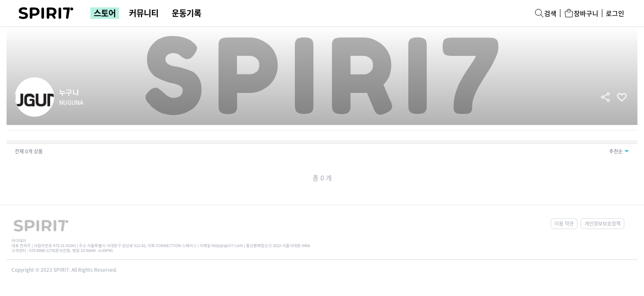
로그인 (615, 13)
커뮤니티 (144, 13)
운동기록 (186, 13)
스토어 (105, 13)
